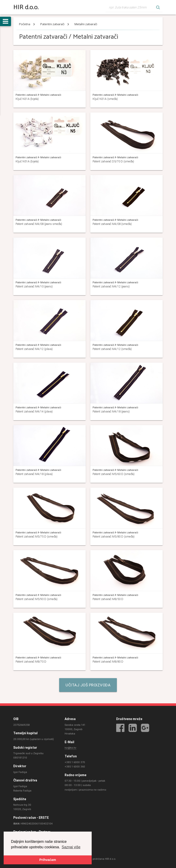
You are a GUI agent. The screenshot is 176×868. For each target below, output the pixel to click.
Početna (25, 24)
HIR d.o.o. (26, 7)
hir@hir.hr (70, 748)
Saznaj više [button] (71, 847)
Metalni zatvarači (86, 24)
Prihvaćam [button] (48, 860)
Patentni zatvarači (53, 24)
